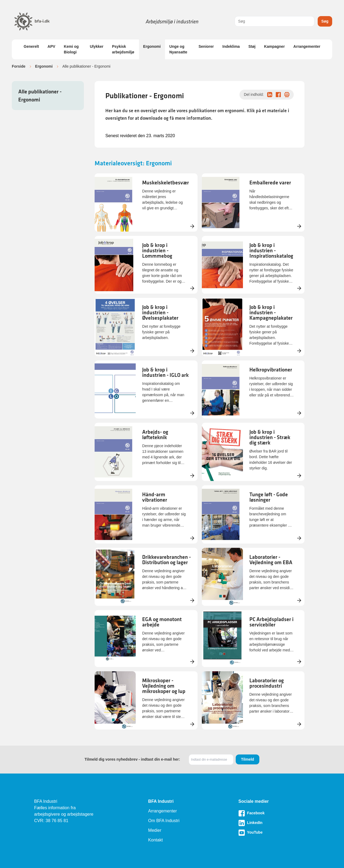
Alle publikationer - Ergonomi (40, 96)
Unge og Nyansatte (178, 49)
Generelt (31, 46)
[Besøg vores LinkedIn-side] (274, 823)
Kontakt (155, 840)
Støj (252, 46)
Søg (325, 21)
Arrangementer (307, 46)
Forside (19, 66)
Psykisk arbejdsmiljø (123, 49)
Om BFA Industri (164, 821)
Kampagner (275, 46)
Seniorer (206, 46)
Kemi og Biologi (71, 49)
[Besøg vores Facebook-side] (274, 813)
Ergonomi (152, 46)
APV (51, 46)
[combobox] (275, 21)
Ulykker (97, 46)
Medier (155, 830)
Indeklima (231, 46)
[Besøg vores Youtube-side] (274, 833)
